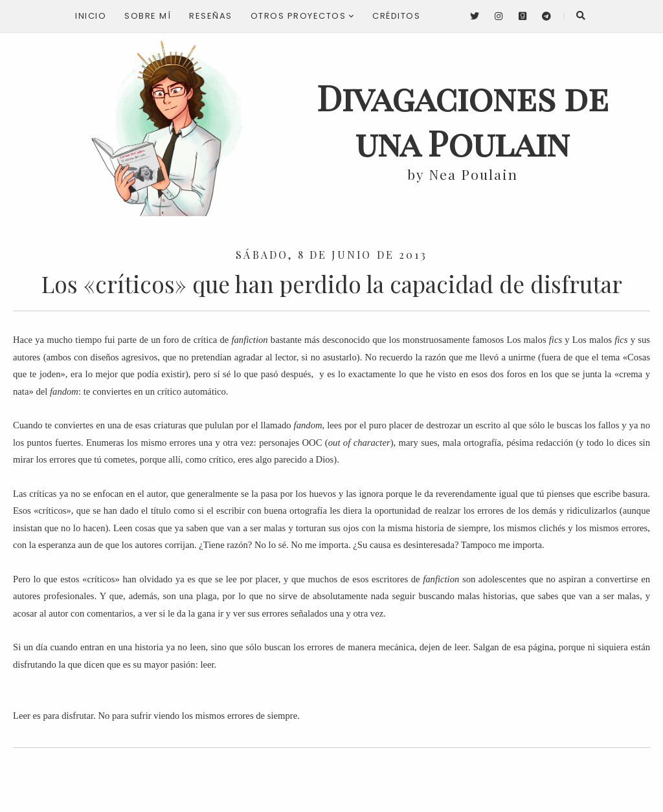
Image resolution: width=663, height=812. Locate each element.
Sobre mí (148, 16)
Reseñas (211, 16)
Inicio (91, 16)
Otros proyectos (303, 16)
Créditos (396, 16)
